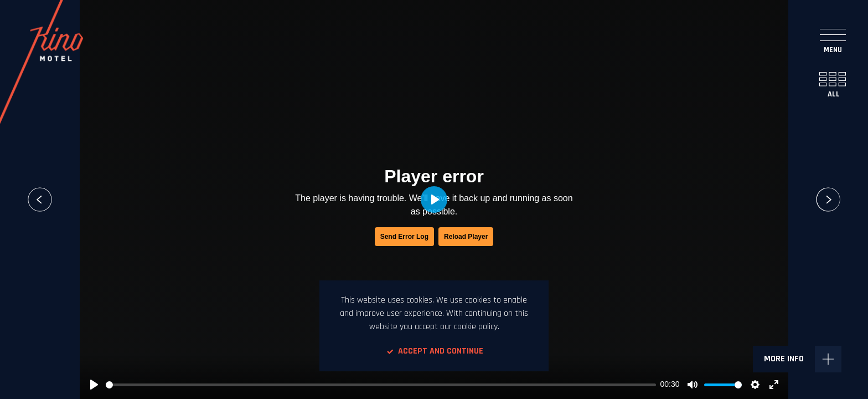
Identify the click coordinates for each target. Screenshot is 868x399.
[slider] (381, 385)
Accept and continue (434, 351)
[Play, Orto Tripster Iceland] (94, 385)
